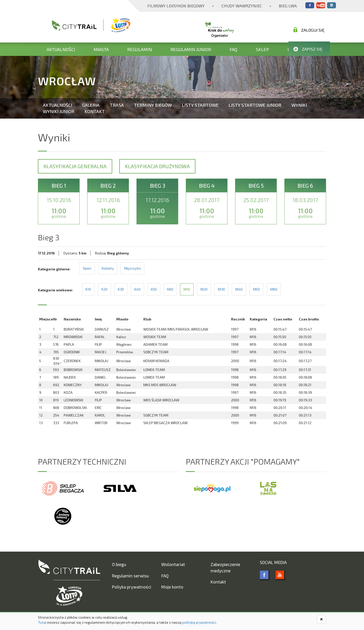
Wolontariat (173, 564)
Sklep (262, 49)
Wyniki (299, 105)
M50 (256, 289)
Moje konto (172, 587)
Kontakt (95, 111)
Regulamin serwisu (130, 576)
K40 (137, 289)
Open (87, 268)
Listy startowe (200, 105)
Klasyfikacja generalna (75, 166)
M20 (204, 289)
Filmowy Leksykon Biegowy (176, 6)
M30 (221, 289)
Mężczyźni (132, 268)
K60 (170, 289)
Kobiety (108, 268)
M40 (239, 289)
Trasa (117, 105)
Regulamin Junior (191, 49)
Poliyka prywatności (132, 587)
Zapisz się (308, 49)
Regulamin (140, 49)
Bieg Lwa (288, 6)
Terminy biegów (153, 105)
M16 (187, 289)
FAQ (233, 49)
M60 (274, 289)
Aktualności (61, 49)
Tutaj (42, 622)
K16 (88, 289)
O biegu (119, 564)
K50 (154, 289)
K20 (104, 289)
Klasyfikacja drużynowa (157, 166)
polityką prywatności (199, 622)
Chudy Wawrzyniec (242, 6)
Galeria (91, 105)
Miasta (101, 49)
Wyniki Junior (59, 111)
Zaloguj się (309, 30)
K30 (121, 289)
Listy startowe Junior (255, 105)
